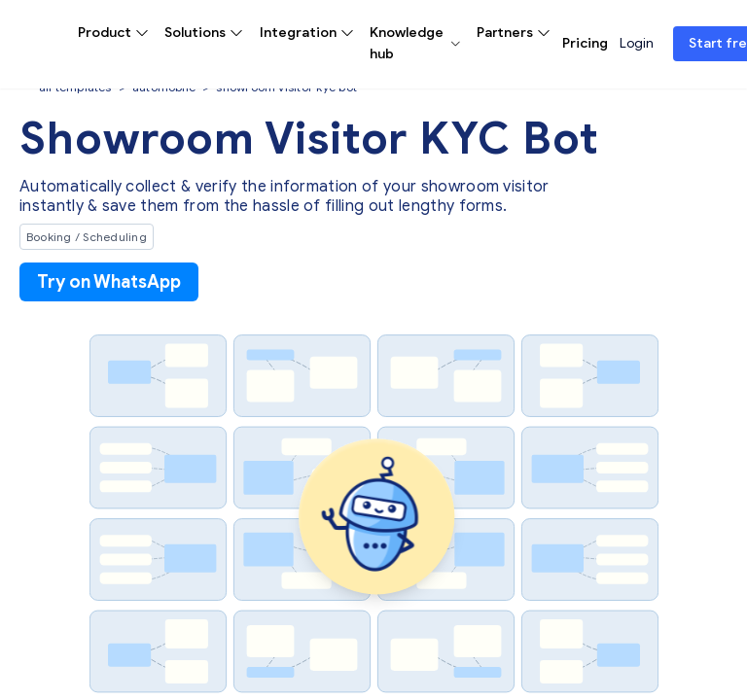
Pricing (585, 43)
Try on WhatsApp (109, 282)
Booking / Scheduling (87, 237)
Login (637, 43)
